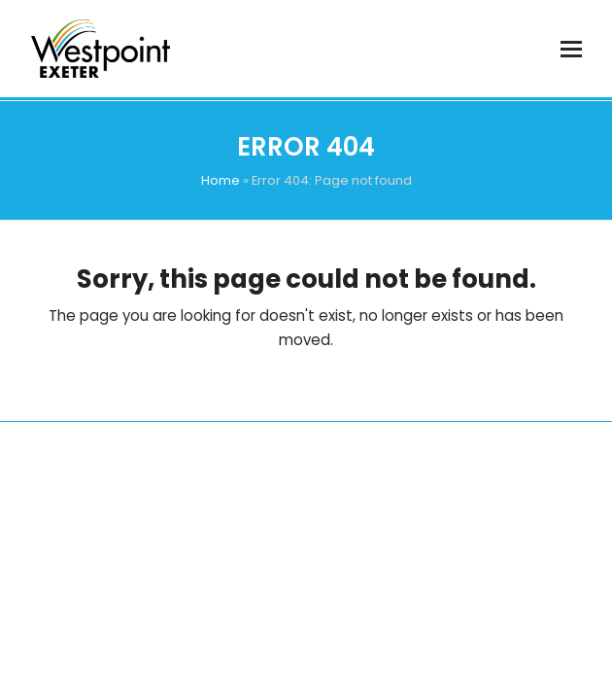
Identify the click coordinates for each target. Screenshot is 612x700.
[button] (571, 49)
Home (221, 180)
